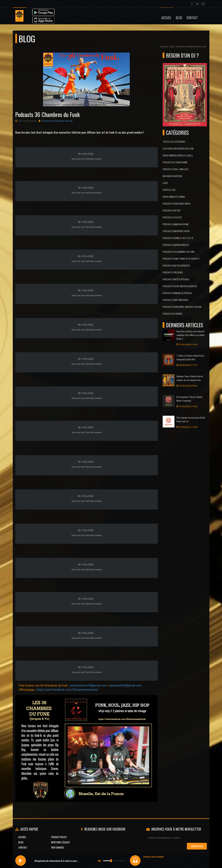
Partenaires (58, 847)
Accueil (166, 18)
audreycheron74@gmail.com (88, 685)
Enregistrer (197, 846)
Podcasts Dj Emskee (173, 314)
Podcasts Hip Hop (172, 210)
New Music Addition (172, 176)
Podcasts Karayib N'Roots (176, 245)
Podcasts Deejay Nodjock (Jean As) (180, 286)
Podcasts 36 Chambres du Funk (191, 47)
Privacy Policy (59, 837)
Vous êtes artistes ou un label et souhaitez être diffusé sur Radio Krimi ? (190, 335)
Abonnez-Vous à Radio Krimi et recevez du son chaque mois (190, 378)
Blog (179, 18)
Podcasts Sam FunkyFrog (175, 300)
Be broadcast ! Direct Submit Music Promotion (189, 399)
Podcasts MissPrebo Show (176, 231)
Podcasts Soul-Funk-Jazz (176, 169)
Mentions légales (60, 842)
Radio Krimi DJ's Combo (174, 197)
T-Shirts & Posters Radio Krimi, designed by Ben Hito (190, 357)
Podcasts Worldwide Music (177, 203)
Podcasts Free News (173, 272)
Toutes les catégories (174, 142)
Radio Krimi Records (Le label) (178, 155)
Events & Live (169, 190)
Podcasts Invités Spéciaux (176, 279)
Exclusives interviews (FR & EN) (178, 148)
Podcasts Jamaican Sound (176, 224)
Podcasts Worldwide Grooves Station (182, 307)
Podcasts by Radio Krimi (175, 162)
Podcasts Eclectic (172, 217)
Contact (192, 18)
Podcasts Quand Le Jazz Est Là (178, 238)
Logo (165, 183)
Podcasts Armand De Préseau (177, 293)
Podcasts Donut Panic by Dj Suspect (181, 259)
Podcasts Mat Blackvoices (176, 265)
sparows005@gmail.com (126, 685)
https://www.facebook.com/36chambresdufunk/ (67, 690)
